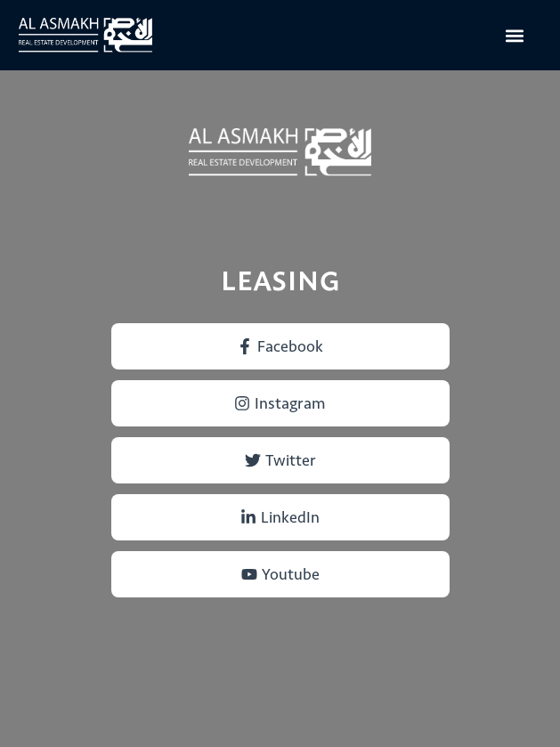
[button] (515, 35)
